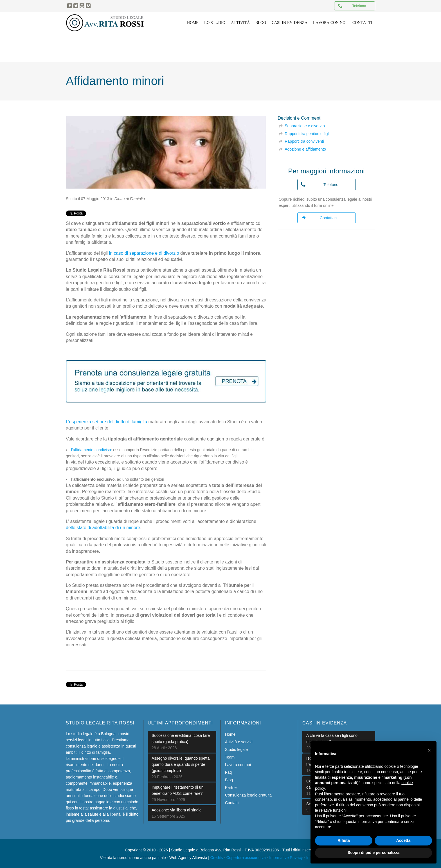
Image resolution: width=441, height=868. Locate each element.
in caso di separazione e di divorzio (144, 252)
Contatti (232, 802)
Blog (229, 779)
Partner (231, 786)
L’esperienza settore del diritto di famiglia (106, 421)
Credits (217, 856)
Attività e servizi (239, 741)
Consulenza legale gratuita (248, 794)
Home (230, 733)
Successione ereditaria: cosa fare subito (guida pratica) (181, 737)
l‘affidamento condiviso (91, 449)
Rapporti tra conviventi (304, 140)
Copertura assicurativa (246, 856)
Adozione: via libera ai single (176, 809)
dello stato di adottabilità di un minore (103, 526)
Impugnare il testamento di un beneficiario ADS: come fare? (177, 789)
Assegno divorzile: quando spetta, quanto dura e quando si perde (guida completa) (181, 763)
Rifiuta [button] (344, 840)
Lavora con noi (238, 764)
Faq (228, 771)
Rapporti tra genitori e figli (307, 133)
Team (230, 756)
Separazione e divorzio (305, 125)
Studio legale (236, 748)
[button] (429, 750)
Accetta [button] (403, 840)
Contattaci (320, 217)
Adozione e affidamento (305, 148)
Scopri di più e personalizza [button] (373, 853)
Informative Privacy (286, 856)
